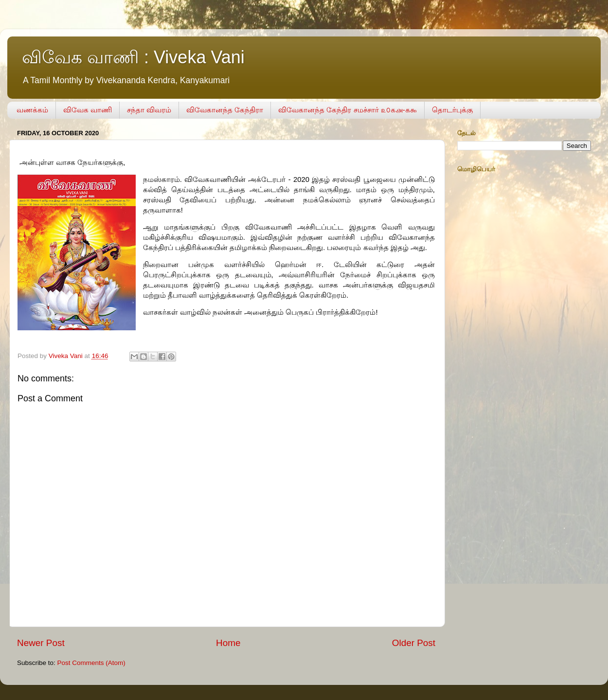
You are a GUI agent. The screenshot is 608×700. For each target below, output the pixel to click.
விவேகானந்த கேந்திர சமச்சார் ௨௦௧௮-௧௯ (348, 110)
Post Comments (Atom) (91, 663)
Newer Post (41, 643)
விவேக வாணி (88, 110)
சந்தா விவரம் (149, 110)
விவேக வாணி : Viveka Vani (133, 57)
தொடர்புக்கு (452, 110)
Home (228, 643)
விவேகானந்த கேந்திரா (225, 110)
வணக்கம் (32, 110)
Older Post (414, 643)
